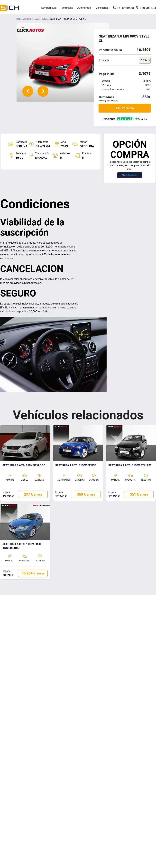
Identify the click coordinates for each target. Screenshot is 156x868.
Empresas (67, 8)
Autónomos (84, 8)
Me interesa (125, 108)
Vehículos (28, 19)
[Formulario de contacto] (124, 8)
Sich (18, 19)
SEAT (37, 19)
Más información (130, 175)
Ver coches (102, 8)
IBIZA (45, 19)
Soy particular (49, 8)
